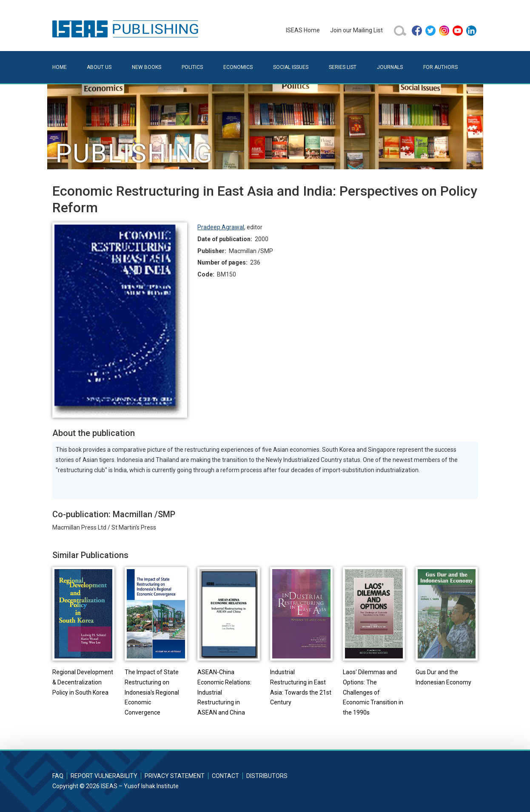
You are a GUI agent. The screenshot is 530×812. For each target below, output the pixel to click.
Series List (343, 67)
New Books (147, 67)
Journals (390, 67)
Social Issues (291, 67)
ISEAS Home (303, 30)
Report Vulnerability (104, 776)
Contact (225, 776)
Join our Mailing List (356, 30)
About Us (99, 67)
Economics (238, 67)
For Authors (440, 67)
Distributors (267, 776)
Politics (192, 67)
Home (60, 67)
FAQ (58, 776)
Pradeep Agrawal (221, 227)
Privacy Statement (175, 776)
